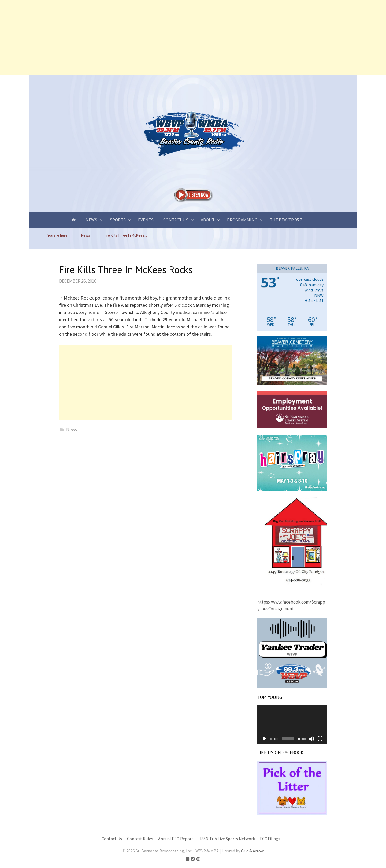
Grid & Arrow (252, 851)
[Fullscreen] (320, 739)
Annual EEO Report (176, 839)
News (91, 220)
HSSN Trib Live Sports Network (227, 839)
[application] (292, 725)
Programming (242, 220)
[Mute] (311, 739)
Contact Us (176, 220)
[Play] (264, 739)
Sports (118, 220)
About (208, 220)
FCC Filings (270, 839)
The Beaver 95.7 (286, 220)
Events (146, 220)
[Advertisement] (161, 38)
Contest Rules (140, 839)
